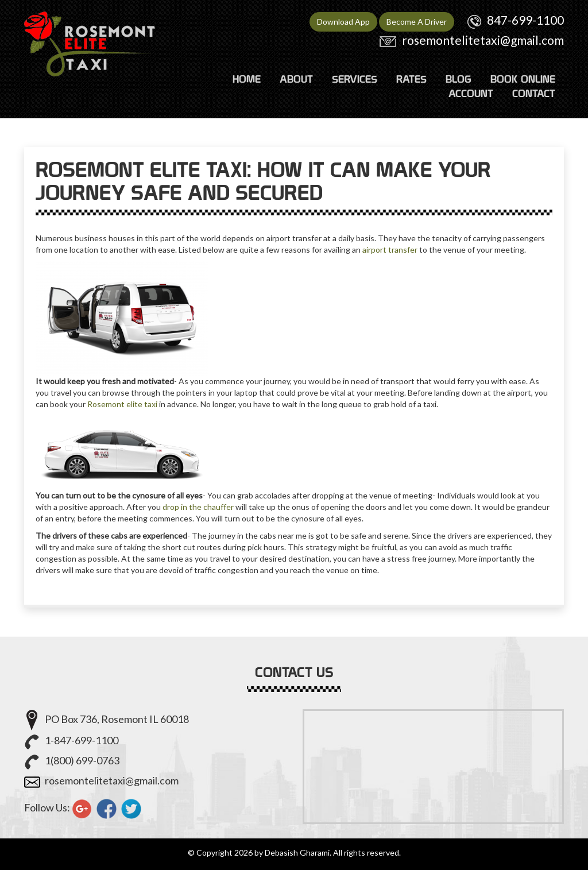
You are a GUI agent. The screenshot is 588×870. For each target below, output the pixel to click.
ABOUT (296, 79)
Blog (459, 79)
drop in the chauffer (198, 507)
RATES (411, 79)
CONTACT (534, 93)
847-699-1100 (525, 20)
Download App (343, 22)
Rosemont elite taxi (122, 404)
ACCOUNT (471, 93)
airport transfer (390, 250)
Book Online (523, 79)
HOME (247, 79)
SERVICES (355, 79)
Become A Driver (417, 22)
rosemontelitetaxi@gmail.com (483, 40)
